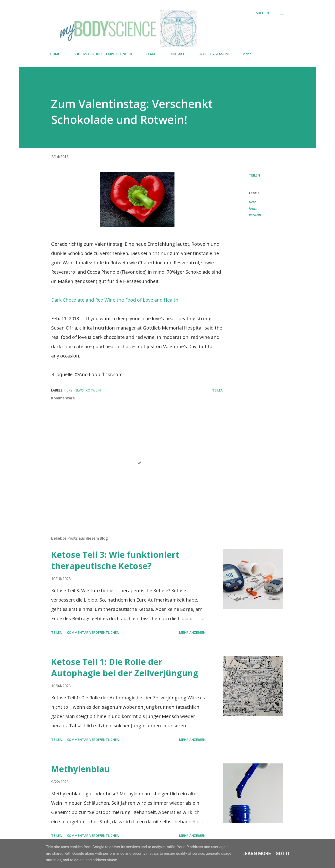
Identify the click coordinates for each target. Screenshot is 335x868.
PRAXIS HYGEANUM (214, 54)
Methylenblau (80, 769)
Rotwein (255, 215)
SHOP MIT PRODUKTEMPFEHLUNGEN (103, 54)
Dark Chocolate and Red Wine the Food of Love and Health (115, 300)
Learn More (257, 854)
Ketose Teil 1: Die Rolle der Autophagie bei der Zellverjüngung (125, 667)
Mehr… (248, 54)
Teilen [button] (255, 175)
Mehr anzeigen (192, 632)
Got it (283, 854)
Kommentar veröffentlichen (93, 632)
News (253, 208)
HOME (55, 54)
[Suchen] (262, 13)
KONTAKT (177, 54)
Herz (252, 202)
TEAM (150, 54)
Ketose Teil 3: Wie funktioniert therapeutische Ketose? (115, 560)
